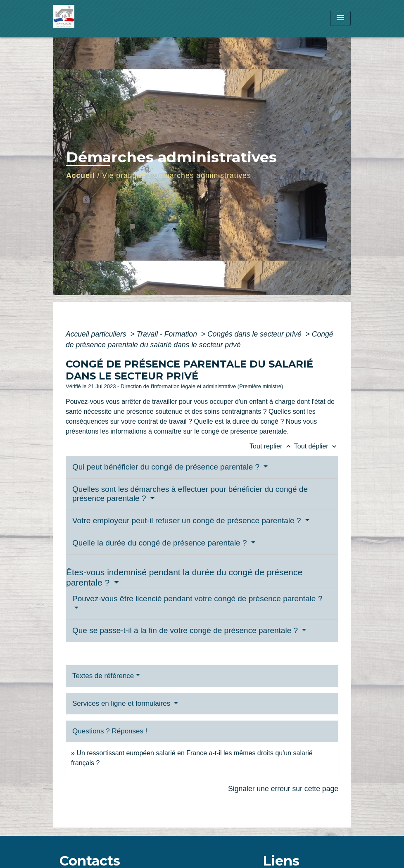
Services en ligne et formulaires (122, 703)
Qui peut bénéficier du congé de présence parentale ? (167, 467)
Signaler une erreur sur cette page (283, 789)
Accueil (81, 175)
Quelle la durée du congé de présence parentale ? (161, 543)
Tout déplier (316, 446)
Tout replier (272, 446)
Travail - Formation (168, 334)
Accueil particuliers (97, 334)
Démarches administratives (202, 175)
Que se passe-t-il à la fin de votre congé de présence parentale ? (186, 630)
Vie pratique (124, 175)
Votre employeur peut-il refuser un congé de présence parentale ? (188, 521)
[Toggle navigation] (340, 18)
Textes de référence (103, 676)
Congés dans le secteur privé (255, 334)
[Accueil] (105, 18)
